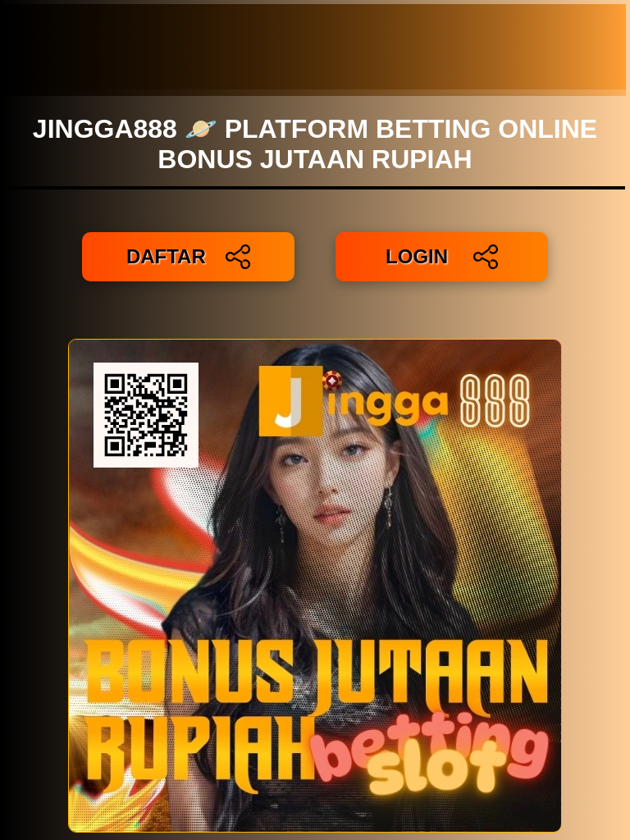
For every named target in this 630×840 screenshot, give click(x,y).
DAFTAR (188, 257)
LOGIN (442, 257)
